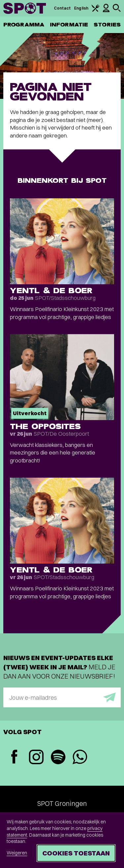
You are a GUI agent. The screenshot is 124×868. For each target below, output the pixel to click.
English (81, 8)
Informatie (69, 25)
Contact (62, 8)
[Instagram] (36, 758)
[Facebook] (14, 757)
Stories (107, 25)
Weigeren (17, 853)
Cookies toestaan (76, 853)
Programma (24, 25)
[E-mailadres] (62, 697)
